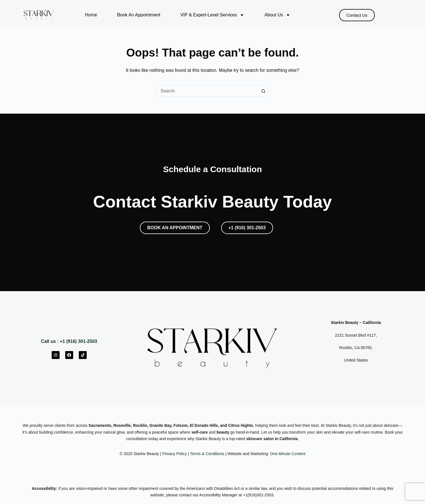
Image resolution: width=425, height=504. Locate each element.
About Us (277, 15)
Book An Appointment (139, 15)
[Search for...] (207, 91)
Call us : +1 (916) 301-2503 (69, 341)
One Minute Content (288, 454)
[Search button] (263, 91)
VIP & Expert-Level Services (212, 15)
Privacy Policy (174, 454)
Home (91, 15)
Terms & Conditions (207, 454)
